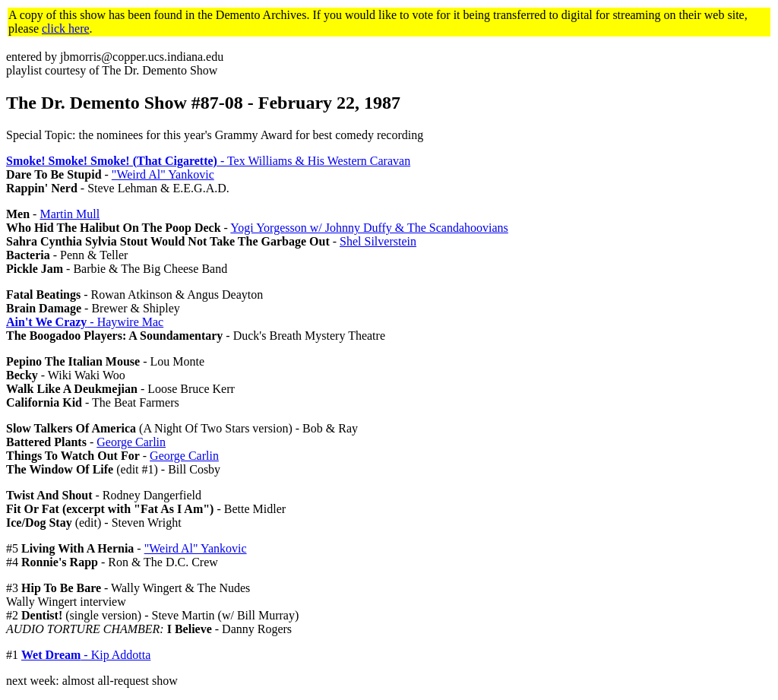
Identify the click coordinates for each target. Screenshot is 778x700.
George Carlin (131, 442)
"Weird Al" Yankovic (163, 174)
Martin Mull (70, 214)
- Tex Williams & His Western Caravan (208, 161)
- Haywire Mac (85, 322)
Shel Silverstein (378, 241)
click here (66, 29)
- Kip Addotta (86, 655)
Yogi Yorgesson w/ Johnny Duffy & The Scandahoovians (369, 228)
